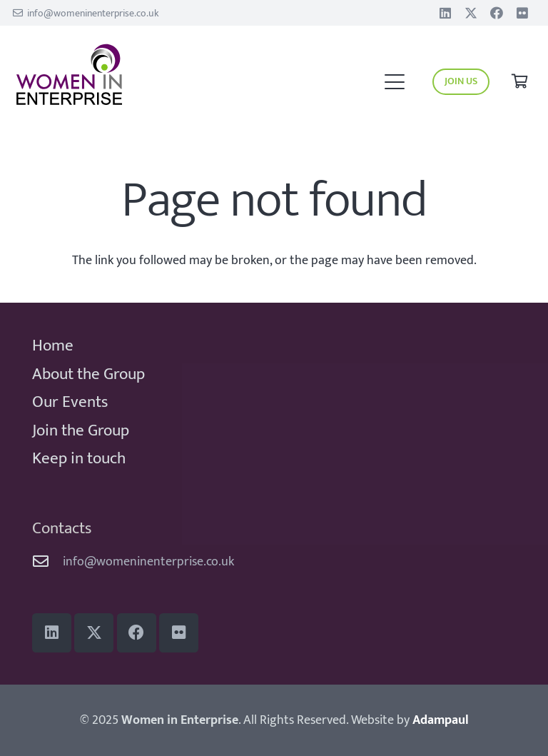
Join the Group (81, 430)
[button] (394, 82)
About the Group (88, 374)
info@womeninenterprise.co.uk (148, 562)
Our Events (70, 402)
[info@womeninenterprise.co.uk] (47, 562)
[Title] (471, 13)
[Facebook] (497, 13)
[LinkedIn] (445, 13)
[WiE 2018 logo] (127, 75)
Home (53, 346)
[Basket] (519, 82)
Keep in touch (79, 458)
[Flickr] (522, 13)
